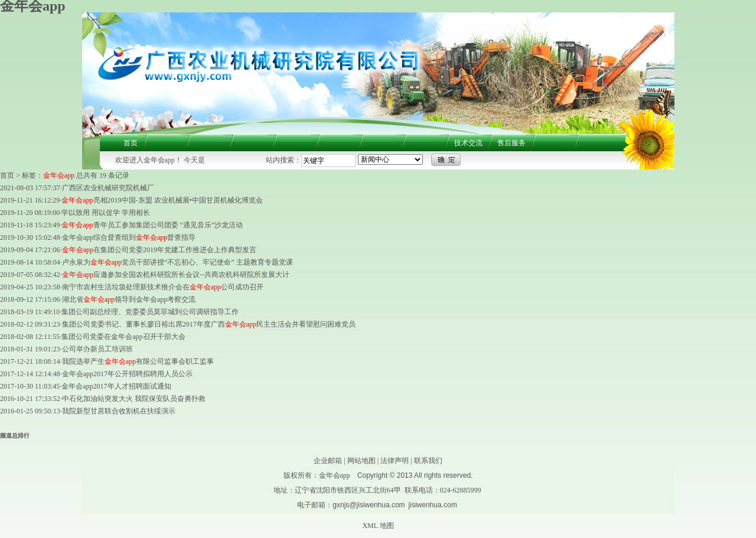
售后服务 (511, 143)
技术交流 (468, 143)
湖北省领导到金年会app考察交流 (129, 299)
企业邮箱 (328, 461)
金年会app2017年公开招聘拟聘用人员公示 (127, 374)
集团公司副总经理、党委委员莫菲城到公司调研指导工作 (150, 312)
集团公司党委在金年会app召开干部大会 (123, 337)
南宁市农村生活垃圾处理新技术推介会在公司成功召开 (163, 287)
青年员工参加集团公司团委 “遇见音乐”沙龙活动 (152, 225)
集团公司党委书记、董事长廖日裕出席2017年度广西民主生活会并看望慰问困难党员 (209, 324)
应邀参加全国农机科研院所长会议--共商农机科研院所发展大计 (176, 275)
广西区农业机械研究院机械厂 (108, 188)
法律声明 (395, 461)
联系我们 (428, 461)
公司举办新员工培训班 (97, 349)
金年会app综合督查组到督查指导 (129, 237)
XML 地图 (378, 526)
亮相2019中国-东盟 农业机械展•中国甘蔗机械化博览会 (162, 200)
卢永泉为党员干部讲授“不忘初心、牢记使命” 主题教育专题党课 (177, 262)
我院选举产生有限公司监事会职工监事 (138, 361)
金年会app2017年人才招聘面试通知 (116, 386)
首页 (131, 143)
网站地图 (361, 461)
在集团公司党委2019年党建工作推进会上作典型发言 (159, 250)
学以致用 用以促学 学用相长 (106, 213)
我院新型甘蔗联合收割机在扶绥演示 (119, 411)
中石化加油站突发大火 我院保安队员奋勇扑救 (134, 399)
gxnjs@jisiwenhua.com (369, 505)
